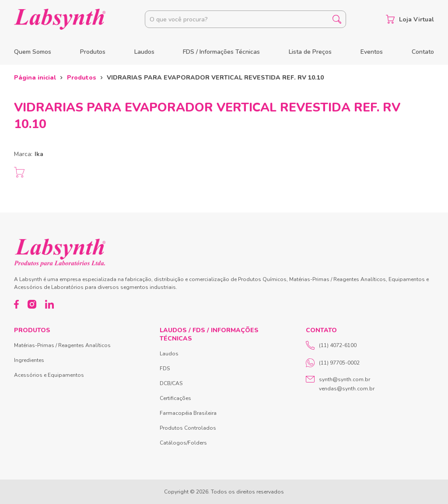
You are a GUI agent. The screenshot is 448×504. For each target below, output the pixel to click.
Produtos (93, 52)
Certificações (175, 398)
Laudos (144, 52)
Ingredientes (29, 360)
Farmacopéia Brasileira (188, 413)
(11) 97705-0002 (333, 363)
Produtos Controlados (188, 428)
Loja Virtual (410, 19)
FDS (165, 368)
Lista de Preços (310, 52)
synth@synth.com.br (345, 379)
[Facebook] (16, 304)
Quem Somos (33, 52)
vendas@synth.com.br (347, 389)
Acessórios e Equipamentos (49, 375)
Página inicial (35, 78)
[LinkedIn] (49, 304)
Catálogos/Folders (183, 443)
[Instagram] (32, 304)
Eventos (372, 52)
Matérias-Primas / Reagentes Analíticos (62, 345)
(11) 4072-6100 (331, 345)
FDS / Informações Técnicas (221, 52)
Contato (423, 52)
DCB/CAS (171, 383)
